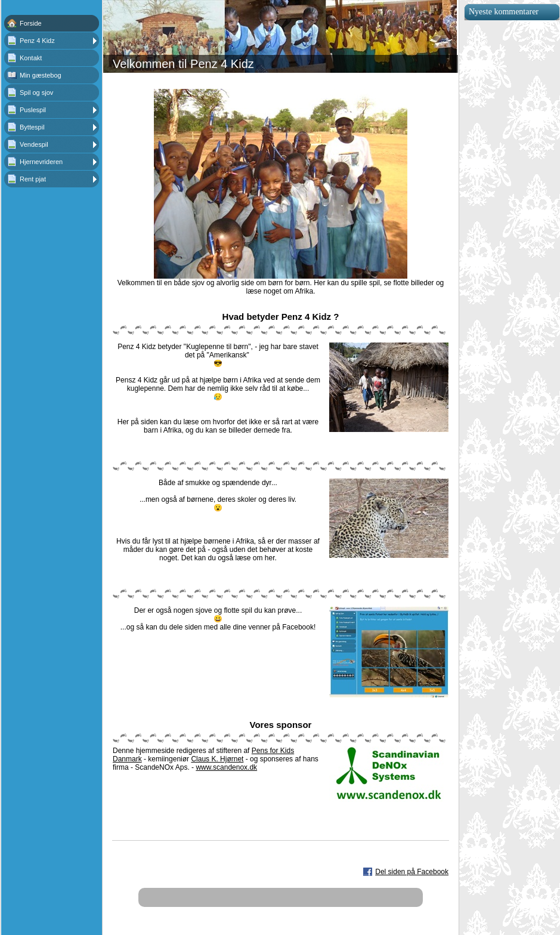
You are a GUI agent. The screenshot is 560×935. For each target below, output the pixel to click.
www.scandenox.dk (226, 767)
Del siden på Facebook (412, 872)
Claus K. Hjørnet (217, 759)
